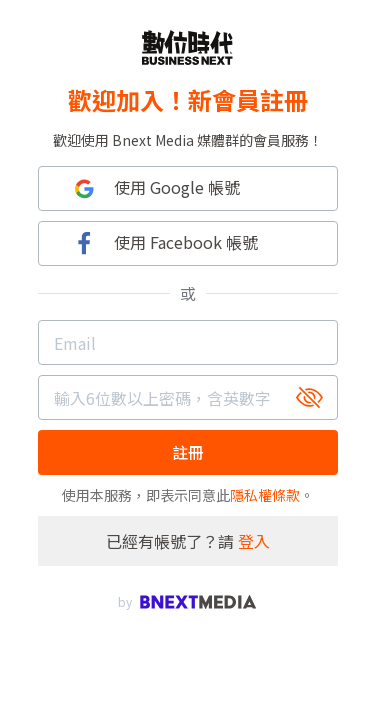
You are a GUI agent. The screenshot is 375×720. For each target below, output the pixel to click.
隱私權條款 (265, 495)
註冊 (188, 452)
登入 (254, 541)
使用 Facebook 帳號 (163, 243)
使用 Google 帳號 (154, 188)
